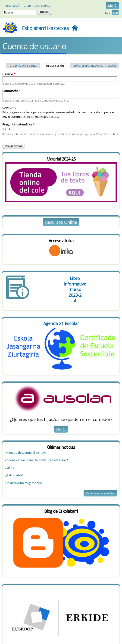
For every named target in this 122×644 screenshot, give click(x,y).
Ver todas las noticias (100, 493)
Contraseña (11, 91)
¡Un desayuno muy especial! (24, 483)
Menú (112, 6)
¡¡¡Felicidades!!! (14, 475)
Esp (115, 13)
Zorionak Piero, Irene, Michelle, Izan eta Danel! (36, 460)
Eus (108, 13)
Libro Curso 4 (75, 289)
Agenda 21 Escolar (61, 323)
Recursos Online (61, 222)
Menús (61, 429)
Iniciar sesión (12, 6)
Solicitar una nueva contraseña (95, 66)
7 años (9, 468)
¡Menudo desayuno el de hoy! (25, 453)
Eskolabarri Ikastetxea (45, 28)
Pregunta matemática (18, 124)
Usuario (9, 74)
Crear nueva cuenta (37, 6)
